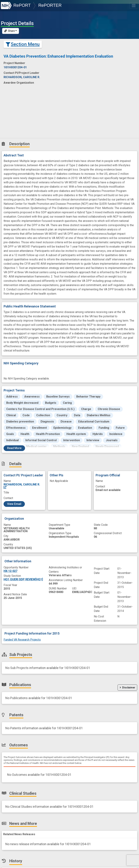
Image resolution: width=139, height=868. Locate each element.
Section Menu (23, 44)
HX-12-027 (10, 571)
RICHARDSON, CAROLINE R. (22, 486)
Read (14, 448)
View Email (14, 504)
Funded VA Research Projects (22, 640)
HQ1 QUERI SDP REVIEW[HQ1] (23, 579)
